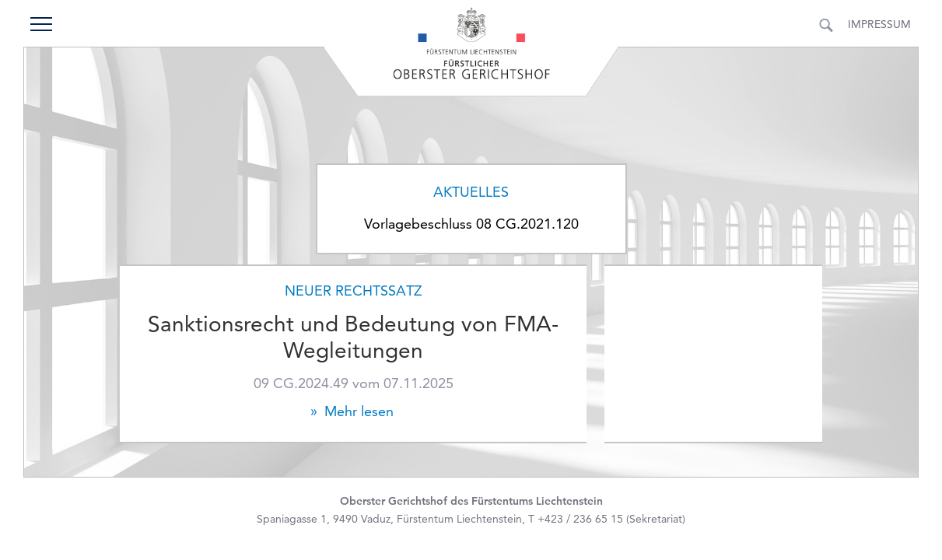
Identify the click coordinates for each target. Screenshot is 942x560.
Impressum (879, 24)
